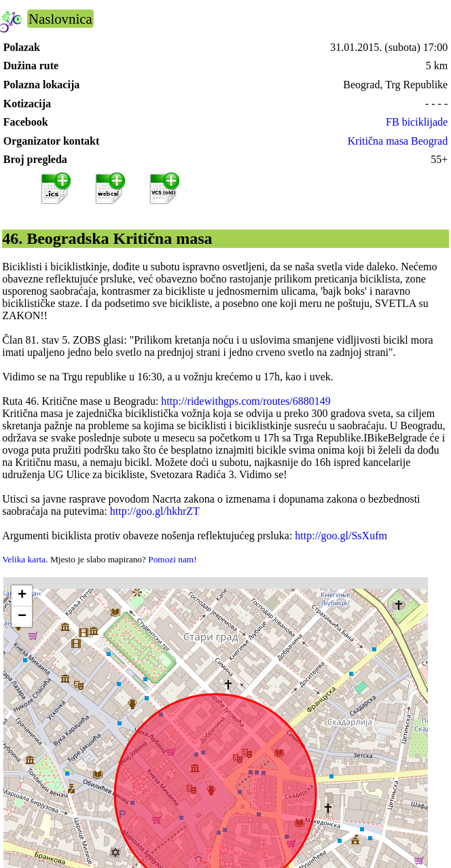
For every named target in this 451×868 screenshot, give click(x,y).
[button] (22, 596)
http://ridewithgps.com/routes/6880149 (246, 401)
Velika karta (24, 559)
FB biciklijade (417, 122)
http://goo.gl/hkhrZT (155, 511)
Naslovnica (60, 19)
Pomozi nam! (172, 559)
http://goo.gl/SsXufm (341, 536)
